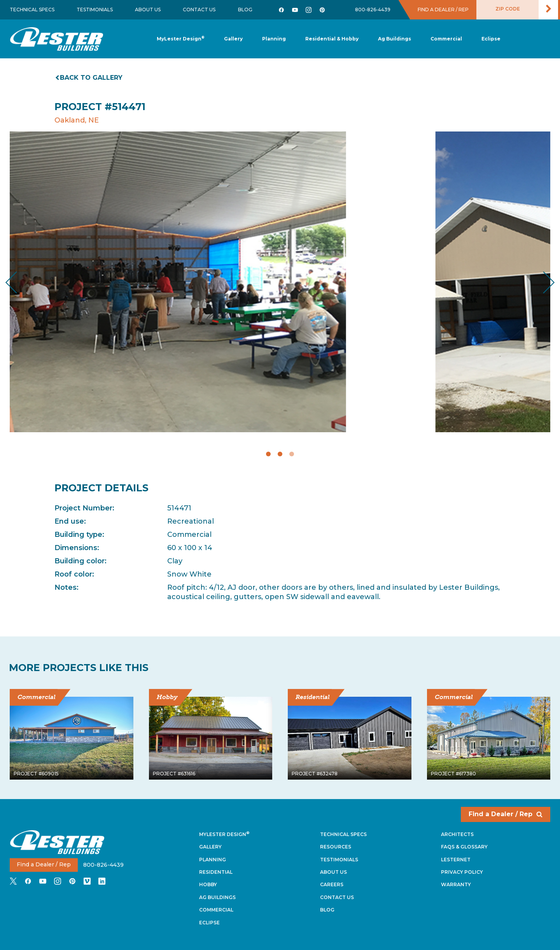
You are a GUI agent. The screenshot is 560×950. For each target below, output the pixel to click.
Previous (18, 282)
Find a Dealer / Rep (506, 814)
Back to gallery (89, 78)
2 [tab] (280, 454)
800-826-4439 (373, 10)
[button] (274, 39)
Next (543, 282)
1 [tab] (268, 454)
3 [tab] (292, 454)
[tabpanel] (280, 282)
